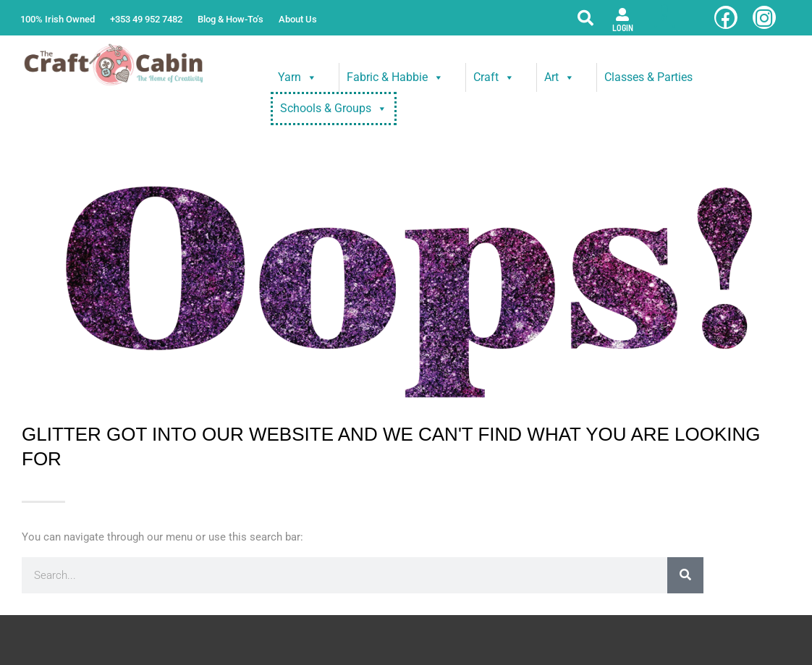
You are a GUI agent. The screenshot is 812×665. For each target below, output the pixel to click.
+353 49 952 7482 (146, 19)
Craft (494, 77)
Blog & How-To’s (231, 19)
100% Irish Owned (58, 19)
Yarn (297, 77)
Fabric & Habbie (395, 77)
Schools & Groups (334, 109)
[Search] (685, 575)
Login (623, 27)
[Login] (622, 14)
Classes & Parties (648, 77)
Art (559, 77)
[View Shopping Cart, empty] (664, 17)
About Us (298, 19)
